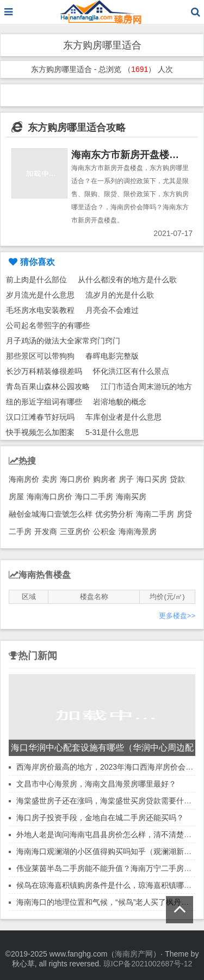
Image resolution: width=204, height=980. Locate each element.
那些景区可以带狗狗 (40, 356)
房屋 (16, 497)
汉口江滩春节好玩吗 (40, 417)
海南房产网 (134, 954)
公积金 (104, 531)
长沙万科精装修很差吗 (44, 371)
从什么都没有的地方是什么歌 (127, 280)
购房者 (104, 479)
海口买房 (152, 479)
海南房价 (24, 479)
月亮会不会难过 (112, 310)
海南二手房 (155, 514)
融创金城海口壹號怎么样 (51, 514)
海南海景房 (138, 531)
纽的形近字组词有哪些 (44, 402)
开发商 (46, 531)
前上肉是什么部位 (36, 280)
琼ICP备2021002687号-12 (148, 964)
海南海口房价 (50, 497)
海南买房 (131, 497)
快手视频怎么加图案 (40, 432)
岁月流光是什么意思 (40, 295)
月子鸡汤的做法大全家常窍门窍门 (63, 341)
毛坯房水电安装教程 (40, 310)
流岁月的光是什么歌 (120, 295)
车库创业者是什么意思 (123, 417)
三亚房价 (75, 531)
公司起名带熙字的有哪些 (48, 325)
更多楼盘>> (177, 616)
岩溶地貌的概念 (120, 402)
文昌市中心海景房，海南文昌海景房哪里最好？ (96, 784)
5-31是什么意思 (112, 432)
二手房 (20, 531)
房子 (126, 479)
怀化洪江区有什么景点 (131, 371)
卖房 (50, 479)
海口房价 (75, 479)
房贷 (184, 514)
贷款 (177, 479)
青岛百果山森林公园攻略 (48, 386)
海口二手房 (94, 497)
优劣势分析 (114, 514)
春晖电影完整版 (112, 356)
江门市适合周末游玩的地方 (146, 386)
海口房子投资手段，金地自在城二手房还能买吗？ (100, 818)
